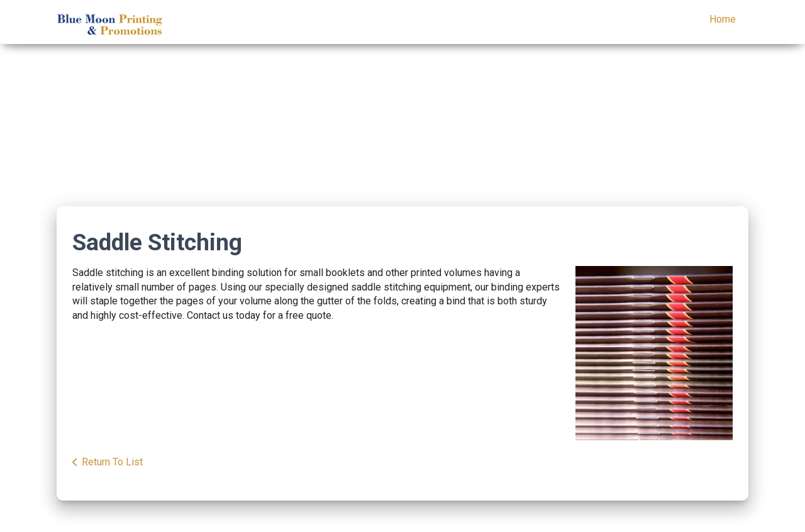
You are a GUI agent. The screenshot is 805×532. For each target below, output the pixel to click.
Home (723, 19)
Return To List (112, 462)
